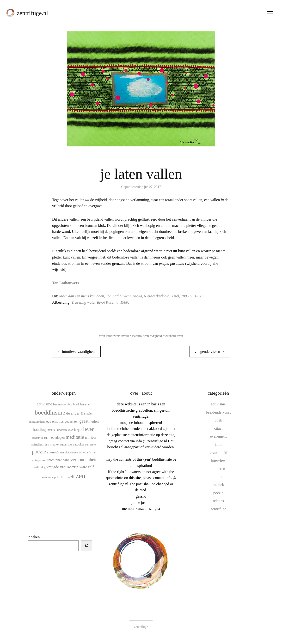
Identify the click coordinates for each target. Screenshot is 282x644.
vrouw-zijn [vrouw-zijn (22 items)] (69, 467)
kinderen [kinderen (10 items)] (62, 430)
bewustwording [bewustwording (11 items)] (63, 404)
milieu (218, 477)
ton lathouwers (110, 336)
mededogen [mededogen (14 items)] (57, 437)
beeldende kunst (218, 412)
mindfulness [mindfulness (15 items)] (40, 444)
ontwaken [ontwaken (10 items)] (79, 444)
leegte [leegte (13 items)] (78, 429)
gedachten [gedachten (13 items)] (71, 421)
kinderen (218, 469)
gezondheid (218, 452)
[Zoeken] (86, 546)
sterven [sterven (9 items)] (74, 452)
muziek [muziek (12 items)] (55, 444)
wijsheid (171, 336)
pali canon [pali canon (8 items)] (91, 444)
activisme (218, 404)
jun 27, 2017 (153, 187)
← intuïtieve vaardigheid (76, 352)
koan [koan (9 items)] (70, 430)
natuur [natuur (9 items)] (64, 444)
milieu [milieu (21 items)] (90, 437)
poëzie (218, 493)
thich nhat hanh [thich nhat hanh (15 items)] (58, 460)
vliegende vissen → (210, 352)
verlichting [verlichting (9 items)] (40, 467)
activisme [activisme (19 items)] (44, 404)
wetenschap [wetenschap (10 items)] (49, 477)
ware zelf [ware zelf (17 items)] (87, 467)
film (218, 444)
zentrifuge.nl (33, 14)
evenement (218, 436)
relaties (218, 501)
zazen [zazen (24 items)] (62, 477)
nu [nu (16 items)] (70, 444)
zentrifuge (218, 509)
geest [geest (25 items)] (84, 421)
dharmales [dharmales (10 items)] (86, 414)
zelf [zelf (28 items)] (71, 477)
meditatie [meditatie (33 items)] (75, 437)
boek (218, 420)
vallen (127, 336)
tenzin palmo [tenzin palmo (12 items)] (38, 460)
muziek (218, 485)
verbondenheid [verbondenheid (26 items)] (84, 460)
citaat (218, 428)
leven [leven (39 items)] (89, 429)
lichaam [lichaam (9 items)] (36, 438)
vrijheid (157, 336)
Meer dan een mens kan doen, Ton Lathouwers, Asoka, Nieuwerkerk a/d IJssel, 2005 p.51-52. (130, 296)
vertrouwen (141, 336)
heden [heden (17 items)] (94, 421)
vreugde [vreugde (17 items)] (53, 467)
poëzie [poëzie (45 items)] (39, 451)
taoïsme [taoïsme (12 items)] (91, 452)
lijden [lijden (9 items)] (44, 438)
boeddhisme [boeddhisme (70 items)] (50, 412)
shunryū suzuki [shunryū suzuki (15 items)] (58, 452)
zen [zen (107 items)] (81, 476)
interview (218, 460)
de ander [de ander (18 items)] (73, 413)
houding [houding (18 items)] (39, 429)
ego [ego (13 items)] (49, 421)
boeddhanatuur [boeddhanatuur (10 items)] (82, 404)
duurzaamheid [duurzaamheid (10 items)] (37, 421)
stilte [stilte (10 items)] (82, 452)
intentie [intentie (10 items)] (51, 430)
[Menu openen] (269, 14)
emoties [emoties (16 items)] (58, 421)
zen (182, 336)
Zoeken (34, 537)
